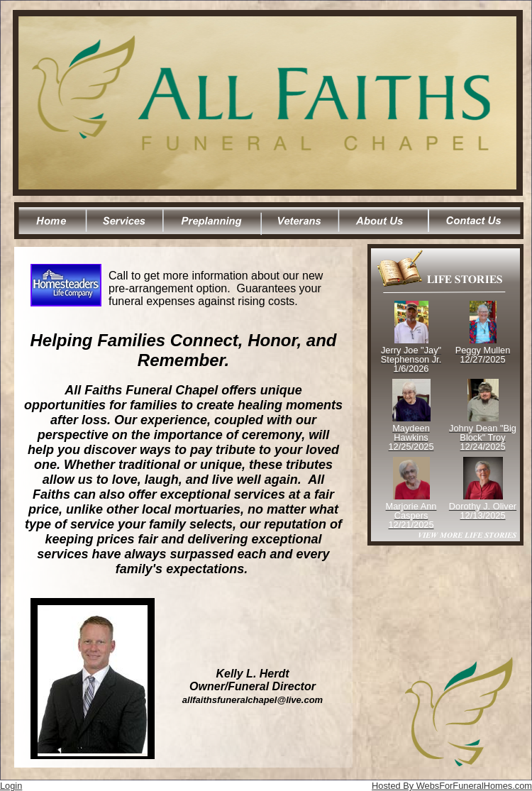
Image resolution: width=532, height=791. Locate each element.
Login (11, 786)
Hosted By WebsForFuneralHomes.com (452, 786)
